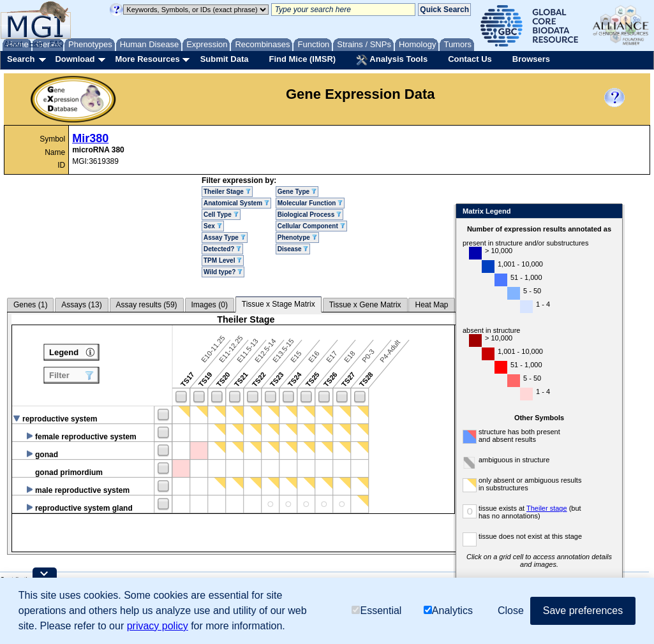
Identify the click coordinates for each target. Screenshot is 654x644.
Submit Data (225, 59)
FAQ (57, 43)
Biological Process (309, 215)
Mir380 (90, 138)
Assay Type (225, 238)
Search (21, 59)
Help (36, 43)
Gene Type (297, 192)
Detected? (222, 249)
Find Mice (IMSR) (302, 59)
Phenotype (297, 238)
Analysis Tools (392, 60)
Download (75, 59)
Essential (376, 611)
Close (610, 212)
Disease (293, 249)
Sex (213, 226)
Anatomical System (236, 203)
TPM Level (223, 260)
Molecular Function (310, 203)
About (14, 43)
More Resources (147, 59)
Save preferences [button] (583, 611)
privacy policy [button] (158, 626)
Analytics (448, 611)
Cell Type (221, 215)
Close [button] (511, 611)
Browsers (531, 59)
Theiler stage (547, 508)
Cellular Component (311, 226)
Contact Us (470, 59)
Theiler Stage (227, 192)
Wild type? (223, 272)
